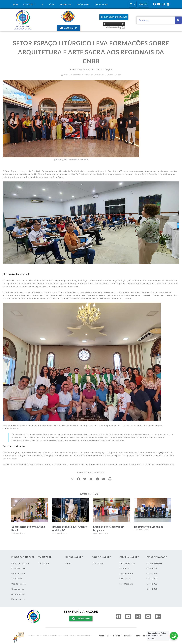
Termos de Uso (142, 636)
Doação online (127, 573)
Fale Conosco (18, 599)
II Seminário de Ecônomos (149, 527)
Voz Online (98, 563)
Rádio (51, 4)
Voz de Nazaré (65, 4)
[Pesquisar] (178, 20)
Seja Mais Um (126, 584)
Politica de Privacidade (123, 636)
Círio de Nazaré (101, 4)
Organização (18, 589)
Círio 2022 (152, 584)
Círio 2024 (152, 573)
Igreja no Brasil (87, 75)
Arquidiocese (18, 594)
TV (42, 4)
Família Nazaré (83, 4)
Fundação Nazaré (20, 563)
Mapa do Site (105, 636)
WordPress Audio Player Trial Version (115, 28)
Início (15, 4)
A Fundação (30, 4)
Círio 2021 (152, 589)
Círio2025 (152, 568)
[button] (114, 17)
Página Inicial (101, 75)
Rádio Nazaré (18, 573)
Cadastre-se (125, 579)
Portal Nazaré (18, 568)
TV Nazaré (17, 579)
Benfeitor (124, 568)
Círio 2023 (152, 579)
